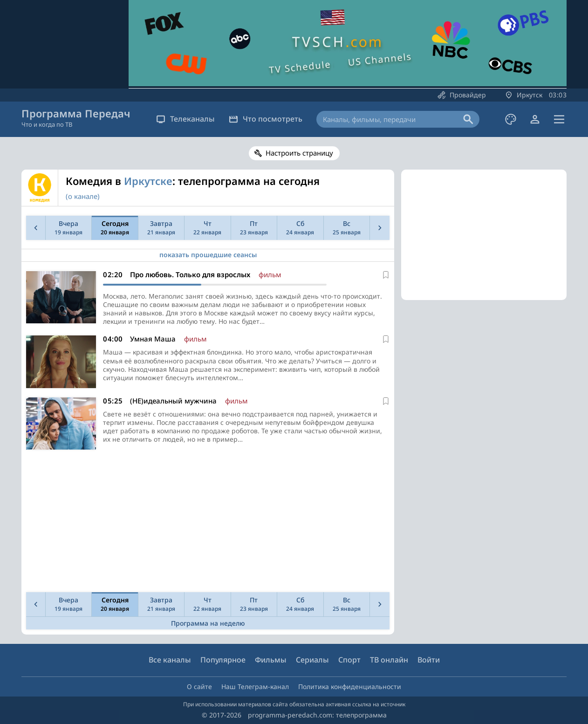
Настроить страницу (299, 153)
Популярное (223, 660)
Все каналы (170, 660)
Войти (429, 660)
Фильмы (271, 660)
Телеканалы (185, 119)
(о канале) (83, 196)
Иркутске (148, 181)
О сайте (199, 686)
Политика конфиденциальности (350, 686)
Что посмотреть (266, 119)
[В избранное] (386, 275)
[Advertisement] (206, 523)
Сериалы (312, 660)
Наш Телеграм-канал (255, 686)
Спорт (349, 660)
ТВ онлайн (389, 660)
